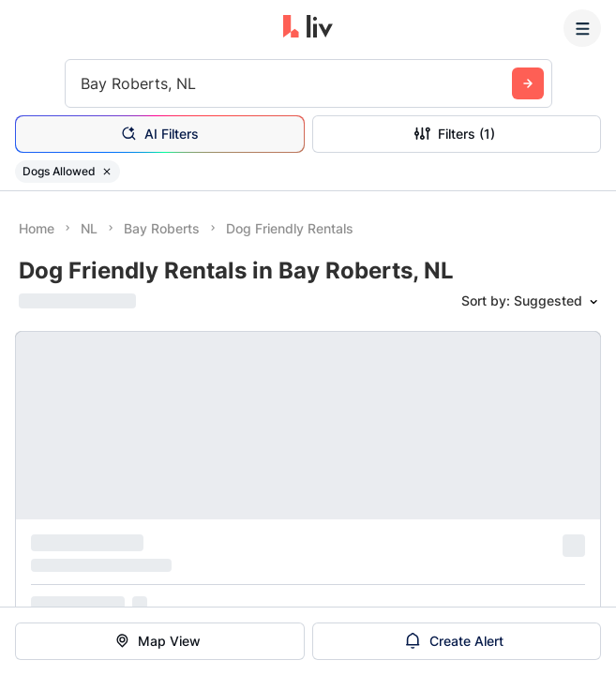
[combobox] (83, 83)
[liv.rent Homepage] (308, 28)
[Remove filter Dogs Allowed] (107, 172)
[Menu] (582, 28)
